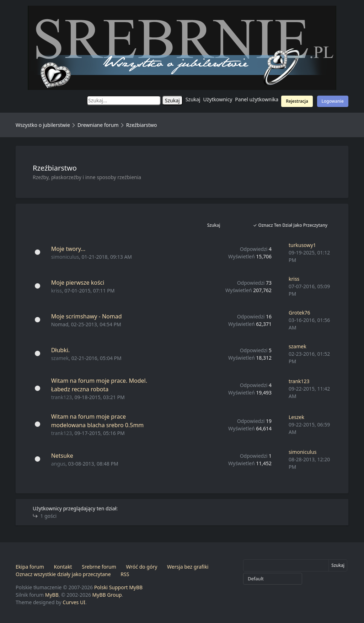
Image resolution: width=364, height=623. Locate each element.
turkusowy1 (302, 245)
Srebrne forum (99, 567)
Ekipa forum (30, 567)
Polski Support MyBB (119, 587)
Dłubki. (61, 350)
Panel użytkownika (257, 99)
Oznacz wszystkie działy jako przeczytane (63, 574)
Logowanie (333, 101)
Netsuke (62, 456)
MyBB (52, 595)
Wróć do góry (141, 567)
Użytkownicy (218, 99)
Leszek (296, 417)
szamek (60, 358)
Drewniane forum (98, 125)
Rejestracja (297, 101)
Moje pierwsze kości (78, 283)
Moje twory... (68, 249)
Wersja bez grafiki (188, 567)
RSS (125, 574)
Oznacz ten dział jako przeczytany (290, 225)
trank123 (62, 397)
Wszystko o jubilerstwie (43, 125)
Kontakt (63, 567)
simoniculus (65, 257)
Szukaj (193, 99)
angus (58, 464)
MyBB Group (107, 595)
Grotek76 (299, 313)
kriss (57, 291)
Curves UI (74, 602)
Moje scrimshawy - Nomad (87, 316)
